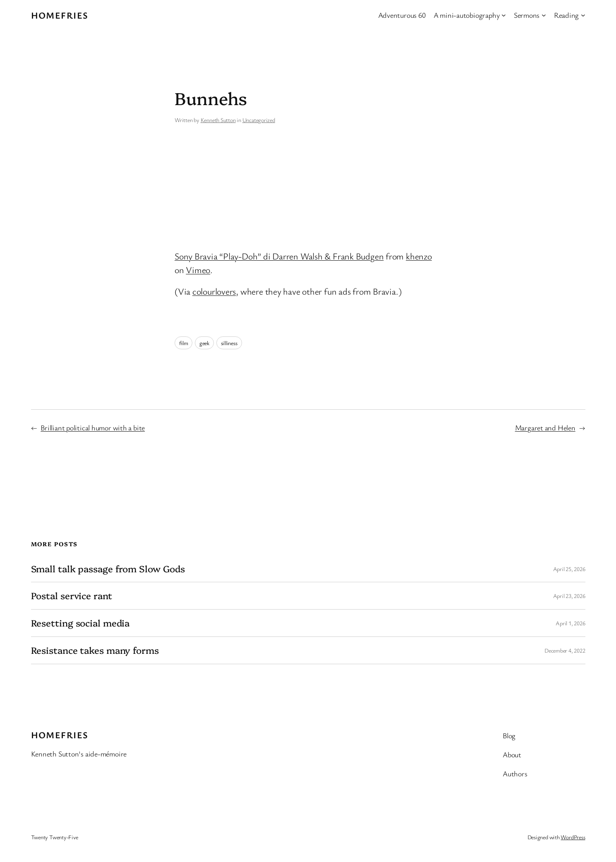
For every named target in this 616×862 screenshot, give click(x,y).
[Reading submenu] (583, 15)
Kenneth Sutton (218, 120)
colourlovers (214, 291)
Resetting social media (80, 623)
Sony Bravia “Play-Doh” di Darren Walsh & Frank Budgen (279, 256)
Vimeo (198, 270)
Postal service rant (72, 596)
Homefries (60, 15)
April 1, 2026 (570, 623)
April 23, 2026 (569, 596)
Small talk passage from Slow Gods (108, 569)
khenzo (419, 256)
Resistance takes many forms (95, 650)
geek (204, 343)
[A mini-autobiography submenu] (504, 15)
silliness (229, 343)
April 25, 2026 (569, 569)
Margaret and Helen (545, 427)
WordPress (573, 837)
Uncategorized (259, 120)
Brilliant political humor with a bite (93, 427)
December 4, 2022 (565, 650)
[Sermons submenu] (544, 15)
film (183, 343)
